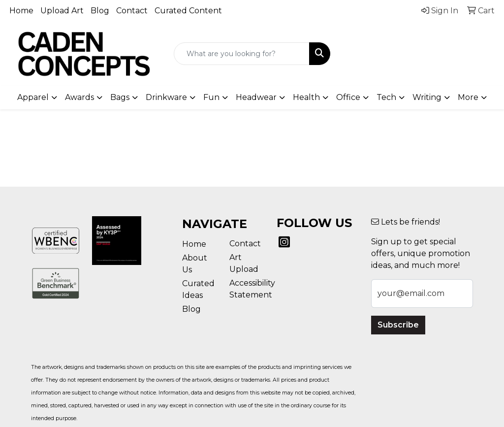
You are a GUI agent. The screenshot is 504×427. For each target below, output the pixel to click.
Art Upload (244, 263)
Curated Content (188, 11)
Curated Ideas (198, 289)
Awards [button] (79, 97)
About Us (195, 264)
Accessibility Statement (247, 289)
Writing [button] (427, 97)
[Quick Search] (241, 54)
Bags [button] (120, 97)
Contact (132, 11)
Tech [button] (386, 97)
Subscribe (398, 325)
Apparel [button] (33, 97)
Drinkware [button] (166, 97)
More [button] (468, 97)
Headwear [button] (256, 97)
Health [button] (306, 97)
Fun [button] (211, 97)
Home (21, 11)
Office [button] (348, 97)
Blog (100, 11)
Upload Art (62, 11)
